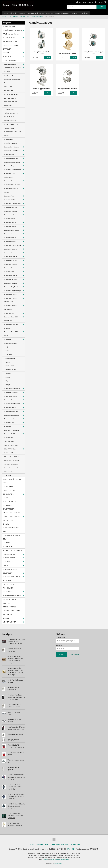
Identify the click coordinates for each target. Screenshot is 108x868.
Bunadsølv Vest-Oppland (12, 415)
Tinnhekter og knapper (11, 464)
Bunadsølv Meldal (10, 234)
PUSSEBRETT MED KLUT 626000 (12, 134)
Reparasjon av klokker (10, 569)
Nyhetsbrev (76, 845)
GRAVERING (8, 87)
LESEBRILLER (8, 562)
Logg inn (75, 13)
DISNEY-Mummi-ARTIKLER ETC (12, 481)
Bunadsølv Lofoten (10, 223)
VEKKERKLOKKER (9, 622)
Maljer (7, 351)
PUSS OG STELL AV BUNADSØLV (58, 13)
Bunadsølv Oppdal (10, 268)
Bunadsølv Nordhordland (12, 253)
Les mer (45, 860)
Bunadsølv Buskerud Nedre (13, 170)
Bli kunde (13, 13)
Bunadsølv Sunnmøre (11, 392)
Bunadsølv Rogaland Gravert (13, 287)
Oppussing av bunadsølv (12, 460)
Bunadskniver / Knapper (12, 147)
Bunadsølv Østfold (10, 434)
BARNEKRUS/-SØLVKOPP (12, 45)
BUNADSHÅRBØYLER (11, 124)
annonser (22, 13)
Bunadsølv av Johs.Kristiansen (9, 440)
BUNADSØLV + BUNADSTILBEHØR (10, 58)
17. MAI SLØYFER (9, 26)
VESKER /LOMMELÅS (11, 94)
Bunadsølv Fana (9, 181)
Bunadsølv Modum (10, 238)
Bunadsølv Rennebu (10, 276)
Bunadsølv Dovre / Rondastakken (10, 175)
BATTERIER (7, 49)
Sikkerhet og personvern (60, 845)
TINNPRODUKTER (9, 607)
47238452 (71, 849)
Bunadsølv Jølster (10, 219)
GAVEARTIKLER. (9, 509)
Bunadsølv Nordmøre (11, 260)
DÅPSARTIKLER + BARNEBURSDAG (9, 488)
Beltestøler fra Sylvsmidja (12, 79)
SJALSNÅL (8, 475)
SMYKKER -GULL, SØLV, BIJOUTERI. (11, 579)
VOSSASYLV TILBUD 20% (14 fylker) (12, 70)
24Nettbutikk (58, 864)
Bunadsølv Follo (9, 196)
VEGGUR (6, 618)
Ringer (7, 381)
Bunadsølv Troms (10, 400)
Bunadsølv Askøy (9, 155)
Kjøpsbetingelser (42, 845)
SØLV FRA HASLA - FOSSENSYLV (10, 451)
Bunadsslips (8, 83)
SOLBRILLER (7, 573)
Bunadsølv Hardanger (11, 211)
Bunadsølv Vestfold (10, 419)
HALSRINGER (9, 91)
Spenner (8, 362)
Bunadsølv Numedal (10, 264)
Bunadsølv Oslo (9, 272)
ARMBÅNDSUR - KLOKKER (12, 30)
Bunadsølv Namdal (10, 241)
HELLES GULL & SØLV (11, 456)
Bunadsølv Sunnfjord (11, 343)
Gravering (6, 524)
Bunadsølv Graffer (10, 200)
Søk (101, 7)
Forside (5, 13)
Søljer (7, 347)
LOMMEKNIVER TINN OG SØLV (12, 537)
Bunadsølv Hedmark (10, 215)
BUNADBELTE (9, 75)
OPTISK (6, 565)
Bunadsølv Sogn (9, 313)
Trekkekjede (9, 354)
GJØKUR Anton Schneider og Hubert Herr (12, 518)
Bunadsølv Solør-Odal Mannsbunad (11, 319)
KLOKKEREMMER (9, 554)
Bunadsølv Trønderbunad (12, 404)
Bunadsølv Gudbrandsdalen (13, 204)
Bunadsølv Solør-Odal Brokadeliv (11, 326)
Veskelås (8, 373)
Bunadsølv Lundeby (10, 226)
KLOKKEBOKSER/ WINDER (12, 550)
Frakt (32, 845)
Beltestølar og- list (11, 370)
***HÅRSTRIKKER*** (11, 109)
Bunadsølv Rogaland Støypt (13, 291)
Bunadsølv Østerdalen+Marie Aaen (11, 428)
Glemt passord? (75, 655)
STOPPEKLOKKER (9, 599)
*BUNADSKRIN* (9, 128)
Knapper (8, 385)
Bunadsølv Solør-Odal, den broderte (12, 334)
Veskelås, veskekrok (10, 143)
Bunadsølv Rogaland (11, 283)
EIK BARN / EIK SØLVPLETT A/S (8, 496)
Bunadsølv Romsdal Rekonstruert (10, 308)
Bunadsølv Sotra (9, 339)
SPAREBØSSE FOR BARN (12, 596)
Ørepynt (8, 377)
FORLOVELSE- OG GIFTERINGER (9, 503)
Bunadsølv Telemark (10, 396)
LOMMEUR (7, 543)
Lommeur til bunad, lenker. (12, 151)
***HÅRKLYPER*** (10, 121)
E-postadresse (60, 638)
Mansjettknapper (10, 358)
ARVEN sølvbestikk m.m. (11, 34)
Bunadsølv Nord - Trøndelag (13, 245)
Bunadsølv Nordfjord (10, 249)
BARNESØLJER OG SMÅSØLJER (10, 104)
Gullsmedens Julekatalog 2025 (11, 530)
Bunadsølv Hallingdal (11, 207)
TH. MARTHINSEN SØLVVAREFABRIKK (10, 40)
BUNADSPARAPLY (10, 98)
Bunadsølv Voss (9, 423)
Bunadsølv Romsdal (10, 294)
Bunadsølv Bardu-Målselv (12, 162)
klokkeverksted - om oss (36, 13)
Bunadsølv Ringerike (11, 279)
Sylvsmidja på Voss (10, 64)
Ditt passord (60, 645)
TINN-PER (6, 603)
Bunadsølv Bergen (10, 166)
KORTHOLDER (8, 547)
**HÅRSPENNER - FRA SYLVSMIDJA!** (11, 115)
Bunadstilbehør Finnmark (12, 185)
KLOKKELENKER (9, 558)
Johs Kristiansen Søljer (11, 445)
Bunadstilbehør (9, 139)
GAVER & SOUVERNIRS (11, 513)
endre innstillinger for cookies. (60, 860)
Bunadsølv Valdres (10, 408)
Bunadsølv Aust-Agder (11, 158)
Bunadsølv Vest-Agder (11, 411)
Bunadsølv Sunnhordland (12, 389)
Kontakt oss (84, 13)
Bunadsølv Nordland (10, 257)
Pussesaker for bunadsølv (12, 468)
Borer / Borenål (10, 366)
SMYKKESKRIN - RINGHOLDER (9, 586)
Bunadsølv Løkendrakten (12, 230)
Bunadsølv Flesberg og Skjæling (11, 190)
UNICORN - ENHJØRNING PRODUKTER (12, 613)
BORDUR (6, 53)
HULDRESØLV (9, 472)
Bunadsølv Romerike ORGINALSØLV (11, 300)
